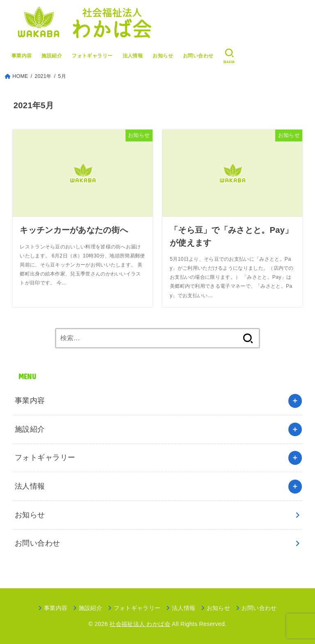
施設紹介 (52, 56)
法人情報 (133, 56)
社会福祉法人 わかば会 (140, 624)
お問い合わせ (198, 56)
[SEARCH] (229, 56)
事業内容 (22, 56)
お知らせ (163, 56)
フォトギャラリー (92, 56)
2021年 (43, 76)
